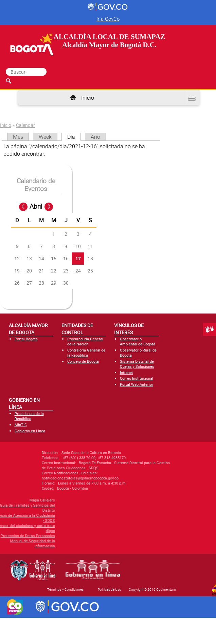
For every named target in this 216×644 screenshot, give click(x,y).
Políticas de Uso (110, 589)
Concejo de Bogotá (83, 361)
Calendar (25, 125)
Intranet (127, 372)
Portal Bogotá (26, 339)
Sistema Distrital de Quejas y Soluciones (137, 364)
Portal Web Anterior (137, 384)
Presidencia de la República (29, 416)
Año (95, 137)
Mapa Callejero (19, 500)
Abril (36, 206)
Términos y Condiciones (65, 589)
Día (74, 137)
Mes (18, 137)
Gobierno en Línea (30, 431)
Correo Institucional (137, 378)
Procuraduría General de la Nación (85, 341)
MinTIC (21, 425)
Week (45, 137)
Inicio (88, 98)
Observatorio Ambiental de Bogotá (138, 341)
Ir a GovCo (108, 19)
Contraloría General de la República (86, 353)
